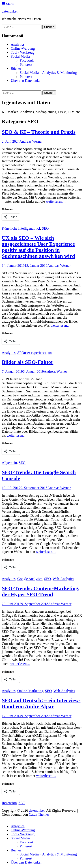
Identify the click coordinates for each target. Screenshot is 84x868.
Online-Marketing (30, 691)
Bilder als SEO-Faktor (28, 362)
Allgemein (9, 463)
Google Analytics (30, 579)
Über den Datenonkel (26, 81)
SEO (45, 228)
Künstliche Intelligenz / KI (21, 228)
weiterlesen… (56, 201)
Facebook (27, 60)
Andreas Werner (31, 141)
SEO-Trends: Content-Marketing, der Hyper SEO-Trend (41, 591)
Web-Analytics (63, 579)
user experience (35, 353)
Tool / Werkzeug (23, 52)
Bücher (16, 69)
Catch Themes (39, 814)
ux (50, 353)
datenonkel (10, 11)
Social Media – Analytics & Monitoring (48, 73)
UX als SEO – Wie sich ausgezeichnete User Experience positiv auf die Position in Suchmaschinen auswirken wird (38, 247)
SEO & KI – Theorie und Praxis (39, 132)
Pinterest (26, 65)
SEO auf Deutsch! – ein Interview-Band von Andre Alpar (41, 703)
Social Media (20, 56)
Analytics (18, 44)
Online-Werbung (23, 48)
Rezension (9, 803)
